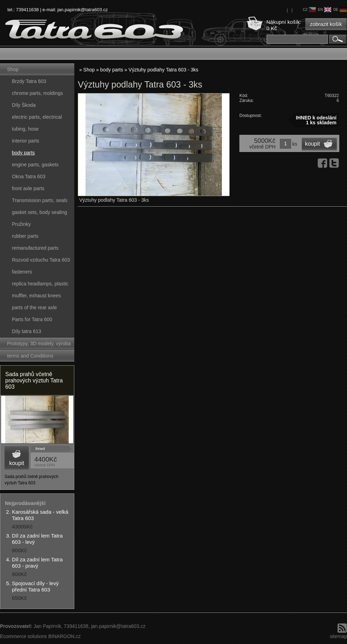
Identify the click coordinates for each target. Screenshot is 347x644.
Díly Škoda (24, 105)
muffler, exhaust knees (36, 296)
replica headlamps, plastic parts (40, 285)
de (340, 10)
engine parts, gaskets (35, 165)
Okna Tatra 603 (29, 176)
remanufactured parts (35, 248)
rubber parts (25, 236)
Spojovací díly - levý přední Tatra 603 (35, 586)
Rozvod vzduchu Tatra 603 (41, 260)
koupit (17, 463)
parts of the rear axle (34, 307)
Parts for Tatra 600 (32, 319)
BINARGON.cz (65, 636)
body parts (23, 153)
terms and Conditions (30, 356)
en (325, 10)
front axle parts (28, 188)
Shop (13, 69)
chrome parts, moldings (38, 93)
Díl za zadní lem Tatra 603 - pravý (37, 563)
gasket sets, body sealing (39, 212)
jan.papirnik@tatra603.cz (83, 10)
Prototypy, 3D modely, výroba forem (39, 345)
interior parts (26, 141)
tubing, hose (25, 129)
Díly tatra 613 (26, 331)
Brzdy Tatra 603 (29, 81)
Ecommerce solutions (23, 636)
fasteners (22, 272)
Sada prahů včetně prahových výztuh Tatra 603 (34, 380)
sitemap (338, 636)
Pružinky (21, 224)
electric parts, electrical (37, 117)
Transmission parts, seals (40, 200)
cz (309, 10)
